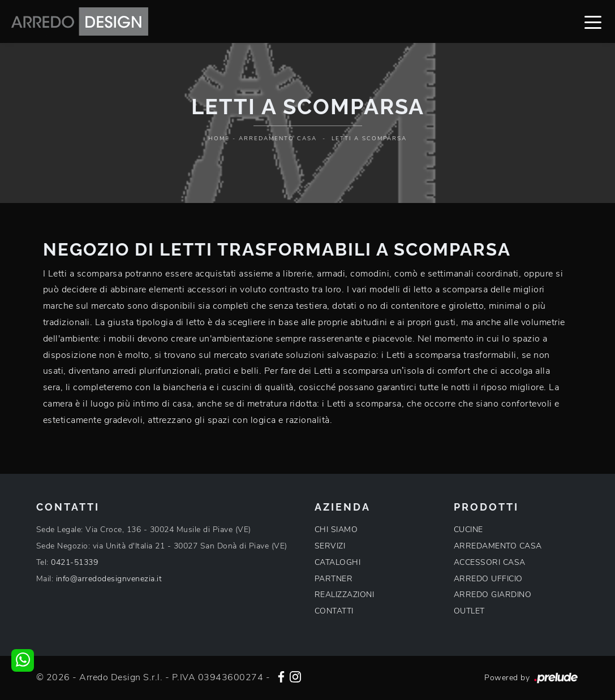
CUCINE (468, 530)
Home (219, 139)
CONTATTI (334, 611)
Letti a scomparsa (369, 139)
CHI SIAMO (336, 530)
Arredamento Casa (278, 139)
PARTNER (334, 579)
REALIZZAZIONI (345, 595)
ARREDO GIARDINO (493, 595)
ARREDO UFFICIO (488, 579)
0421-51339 (74, 562)
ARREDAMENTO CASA (498, 546)
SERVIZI (330, 546)
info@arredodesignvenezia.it (109, 579)
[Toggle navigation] (593, 21)
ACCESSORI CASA (490, 562)
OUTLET (469, 611)
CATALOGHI (338, 562)
